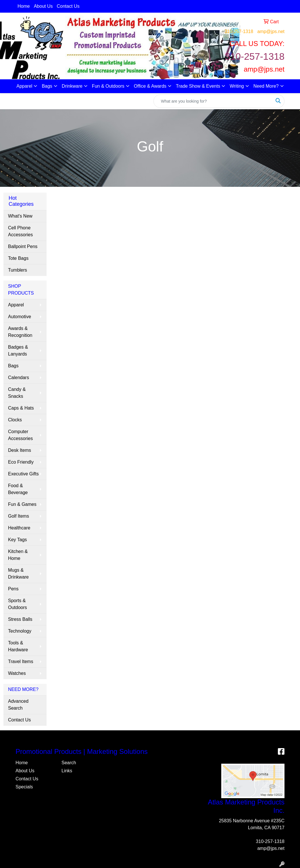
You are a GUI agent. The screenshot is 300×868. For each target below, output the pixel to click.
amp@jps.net (271, 31)
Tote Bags (18, 258)
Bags (47, 86)
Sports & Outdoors (18, 604)
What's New (20, 216)
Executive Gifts (23, 474)
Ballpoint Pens (23, 246)
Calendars (19, 378)
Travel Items (21, 661)
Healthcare (19, 528)
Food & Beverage (18, 489)
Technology (20, 631)
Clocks (15, 420)
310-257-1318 (239, 31)
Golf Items (19, 516)
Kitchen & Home (18, 555)
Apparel (24, 86)
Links (67, 771)
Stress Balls (20, 619)
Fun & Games (22, 504)
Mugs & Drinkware (18, 574)
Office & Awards (150, 86)
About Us (43, 6)
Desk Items (20, 450)
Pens (13, 589)
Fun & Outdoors (108, 86)
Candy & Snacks (17, 393)
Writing (237, 86)
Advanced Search (18, 705)
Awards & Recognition (20, 332)
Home (24, 6)
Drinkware (72, 86)
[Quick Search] (213, 101)
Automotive (20, 317)
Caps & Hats (21, 408)
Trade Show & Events (198, 86)
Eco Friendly (21, 462)
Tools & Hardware (18, 646)
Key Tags (18, 540)
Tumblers (18, 270)
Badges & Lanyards (18, 351)
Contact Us (68, 6)
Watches (17, 673)
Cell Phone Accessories (20, 231)
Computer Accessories (20, 435)
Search (69, 763)
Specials (24, 787)
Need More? (266, 86)
